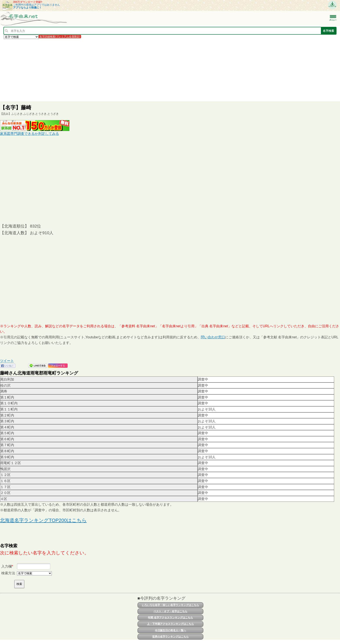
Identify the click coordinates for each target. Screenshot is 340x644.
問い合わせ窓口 (213, 337)
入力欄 (7, 566)
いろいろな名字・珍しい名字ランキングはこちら (170, 605)
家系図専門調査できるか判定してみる (29, 134)
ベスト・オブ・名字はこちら (170, 611)
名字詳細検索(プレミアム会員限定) (60, 37)
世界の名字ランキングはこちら (170, 637)
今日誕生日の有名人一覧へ (170, 630)
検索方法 (8, 573)
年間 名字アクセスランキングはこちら (170, 618)
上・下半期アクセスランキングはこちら (170, 624)
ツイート (7, 361)
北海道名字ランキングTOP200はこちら (43, 520)
